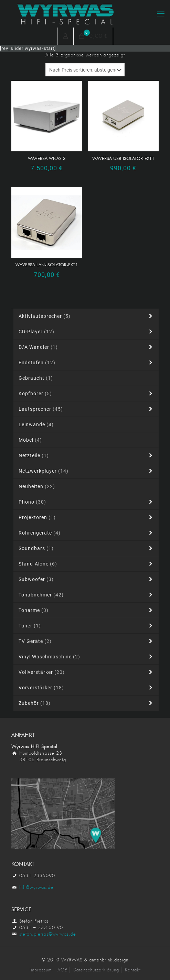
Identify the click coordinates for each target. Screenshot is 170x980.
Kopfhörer (87, 394)
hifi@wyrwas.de (36, 887)
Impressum (41, 970)
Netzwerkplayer (87, 471)
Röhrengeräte (87, 533)
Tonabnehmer (87, 595)
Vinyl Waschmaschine (87, 657)
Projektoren (87, 517)
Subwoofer (87, 579)
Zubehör (87, 703)
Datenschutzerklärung (96, 970)
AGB (62, 970)
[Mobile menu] (161, 14)
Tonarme (87, 610)
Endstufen (87, 363)
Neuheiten (37, 486)
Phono (87, 502)
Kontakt (133, 970)
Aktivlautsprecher (87, 316)
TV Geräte (87, 641)
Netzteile (87, 455)
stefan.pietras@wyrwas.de (48, 934)
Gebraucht (36, 378)
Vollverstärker (87, 672)
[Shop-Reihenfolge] (85, 70)
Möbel (30, 440)
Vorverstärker (87, 688)
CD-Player (87, 332)
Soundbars (87, 548)
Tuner (87, 626)
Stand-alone (87, 564)
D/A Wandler (87, 347)
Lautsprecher (87, 409)
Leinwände (36, 424)
